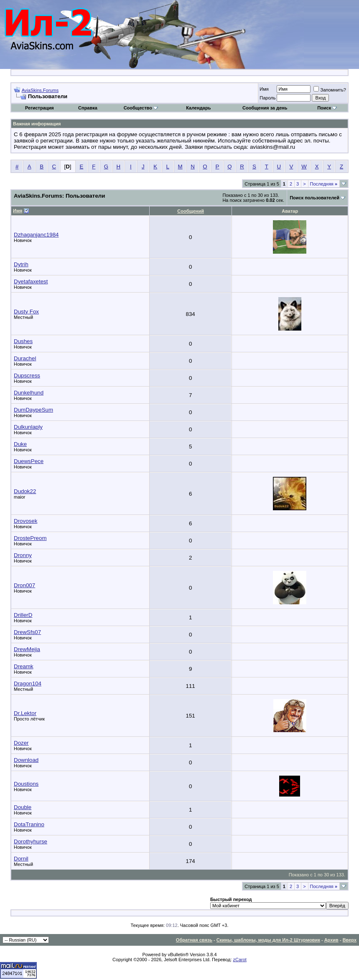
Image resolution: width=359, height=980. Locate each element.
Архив (331, 940)
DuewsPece (29, 461)
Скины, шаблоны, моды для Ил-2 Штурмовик (268, 940)
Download (26, 760)
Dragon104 (28, 683)
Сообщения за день (265, 108)
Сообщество (141, 108)
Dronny (23, 555)
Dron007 (24, 585)
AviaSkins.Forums (40, 90)
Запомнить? (330, 90)
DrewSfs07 (27, 632)
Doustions (26, 784)
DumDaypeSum (33, 410)
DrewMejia (27, 649)
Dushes (23, 341)
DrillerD (23, 615)
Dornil (21, 859)
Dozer (21, 743)
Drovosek (25, 521)
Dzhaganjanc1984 (36, 235)
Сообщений (191, 211)
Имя (264, 89)
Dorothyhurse (31, 841)
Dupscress (27, 375)
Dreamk (24, 666)
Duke (20, 444)
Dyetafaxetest (31, 281)
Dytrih (21, 264)
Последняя (324, 184)
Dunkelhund (29, 393)
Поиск (327, 108)
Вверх (350, 940)
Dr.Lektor (25, 713)
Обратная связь (194, 940)
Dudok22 (25, 491)
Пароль (267, 98)
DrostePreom (30, 538)
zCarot (240, 960)
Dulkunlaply (28, 427)
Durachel (25, 358)
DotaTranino (29, 824)
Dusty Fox (26, 312)
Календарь (198, 108)
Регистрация (39, 108)
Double (23, 807)
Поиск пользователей (314, 198)
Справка (88, 108)
